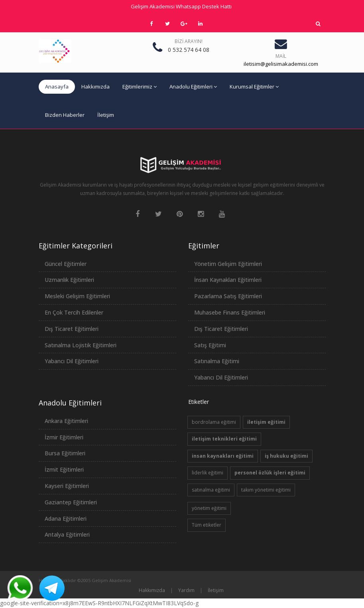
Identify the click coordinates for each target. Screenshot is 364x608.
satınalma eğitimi (211, 490)
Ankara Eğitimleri (66, 421)
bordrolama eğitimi (214, 422)
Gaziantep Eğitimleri (71, 502)
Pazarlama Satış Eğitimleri (228, 296)
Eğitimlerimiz (140, 87)
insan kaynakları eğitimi (223, 456)
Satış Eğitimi (210, 345)
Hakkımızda (95, 87)
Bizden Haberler (65, 115)
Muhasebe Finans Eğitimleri (230, 312)
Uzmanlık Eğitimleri (69, 280)
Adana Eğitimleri (66, 518)
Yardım (186, 590)
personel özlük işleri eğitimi (270, 473)
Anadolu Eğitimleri (193, 87)
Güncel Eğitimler (66, 264)
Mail (281, 56)
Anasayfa (57, 87)
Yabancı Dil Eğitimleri (72, 361)
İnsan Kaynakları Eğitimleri (228, 280)
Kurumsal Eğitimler (254, 87)
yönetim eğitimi (209, 508)
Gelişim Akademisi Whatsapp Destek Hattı (181, 6)
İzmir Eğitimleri (64, 437)
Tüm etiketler (207, 525)
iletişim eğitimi (266, 422)
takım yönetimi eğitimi (266, 490)
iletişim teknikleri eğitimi (224, 439)
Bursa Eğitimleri (65, 453)
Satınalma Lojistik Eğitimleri (81, 345)
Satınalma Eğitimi (217, 361)
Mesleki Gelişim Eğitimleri (77, 296)
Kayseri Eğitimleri (67, 486)
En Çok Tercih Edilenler (74, 312)
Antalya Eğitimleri (67, 534)
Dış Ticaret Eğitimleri (72, 329)
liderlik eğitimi (208, 473)
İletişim (106, 115)
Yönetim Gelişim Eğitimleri (228, 264)
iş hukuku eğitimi (286, 456)
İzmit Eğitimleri (64, 469)
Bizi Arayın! (189, 41)
